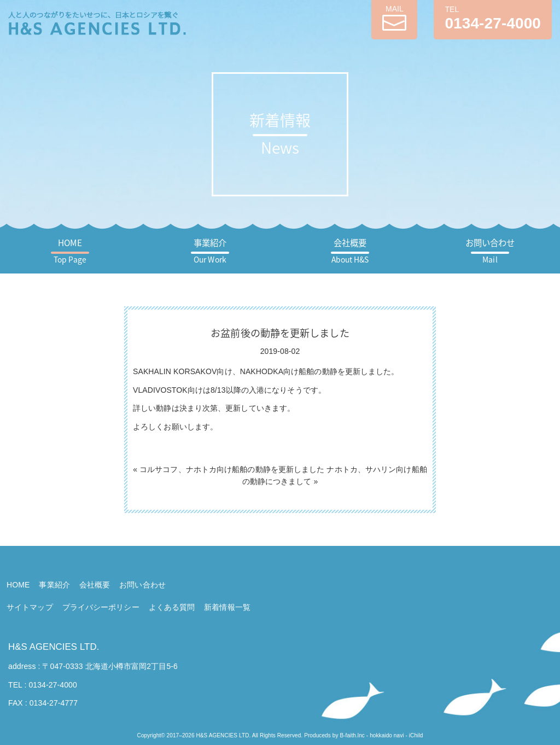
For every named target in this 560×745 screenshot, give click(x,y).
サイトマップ (30, 607)
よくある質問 (172, 607)
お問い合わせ (490, 251)
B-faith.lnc (352, 735)
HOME (70, 251)
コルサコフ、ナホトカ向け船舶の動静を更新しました (232, 469)
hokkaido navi (387, 735)
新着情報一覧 (227, 607)
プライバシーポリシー (101, 607)
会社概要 (350, 251)
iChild (416, 735)
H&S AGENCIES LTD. (54, 647)
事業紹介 (210, 251)
